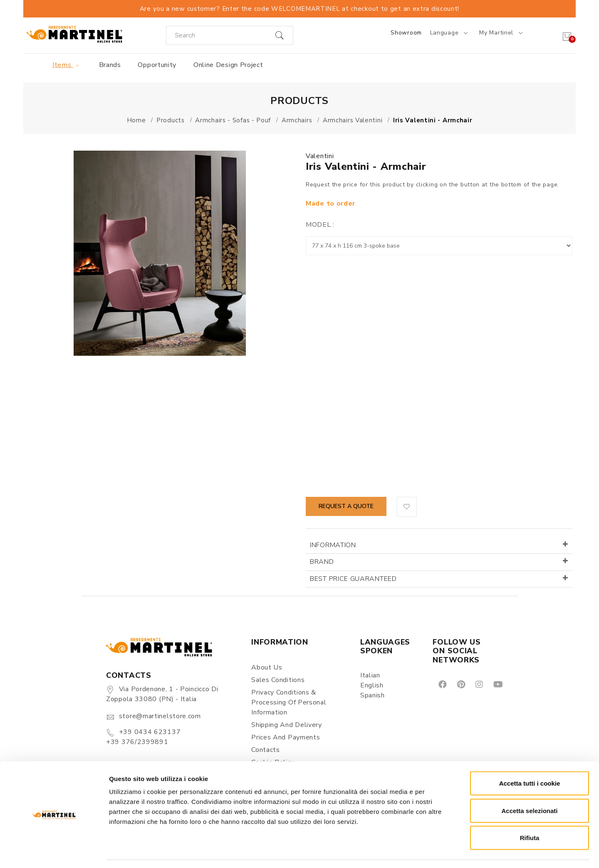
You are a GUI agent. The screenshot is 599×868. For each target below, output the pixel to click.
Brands (110, 65)
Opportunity (157, 65)
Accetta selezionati (529, 786)
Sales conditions (278, 680)
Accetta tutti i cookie (530, 759)
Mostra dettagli (438, 852)
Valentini (320, 156)
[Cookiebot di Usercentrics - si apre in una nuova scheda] (54, 852)
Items (67, 65)
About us (267, 667)
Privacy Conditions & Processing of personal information (289, 702)
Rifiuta (530, 813)
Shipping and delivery (287, 725)
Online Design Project (228, 65)
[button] (407, 507)
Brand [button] (322, 562)
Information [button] (333, 545)
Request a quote (346, 506)
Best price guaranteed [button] (353, 579)
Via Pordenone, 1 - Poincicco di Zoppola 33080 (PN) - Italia (162, 694)
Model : (320, 225)
